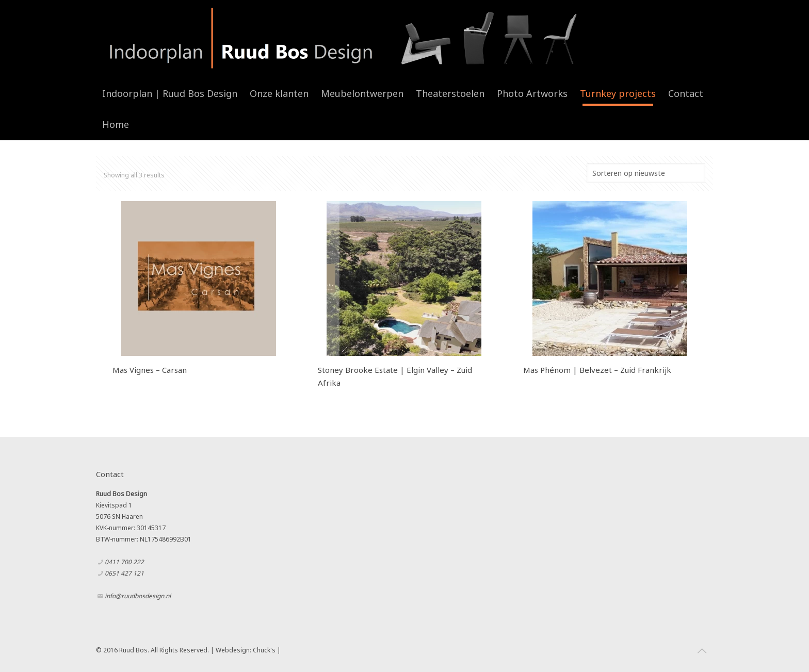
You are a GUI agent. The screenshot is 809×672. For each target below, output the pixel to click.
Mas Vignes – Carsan (150, 370)
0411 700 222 (124, 562)
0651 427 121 (124, 573)
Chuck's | (267, 650)
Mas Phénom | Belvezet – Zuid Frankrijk (597, 370)
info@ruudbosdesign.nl (138, 596)
